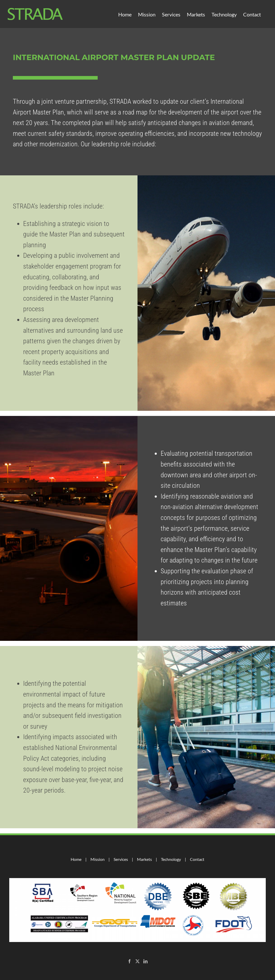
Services (121, 859)
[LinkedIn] (145, 961)
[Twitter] (137, 961)
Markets (144, 859)
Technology (171, 859)
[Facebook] (130, 961)
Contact (197, 859)
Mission (98, 859)
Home (76, 859)
